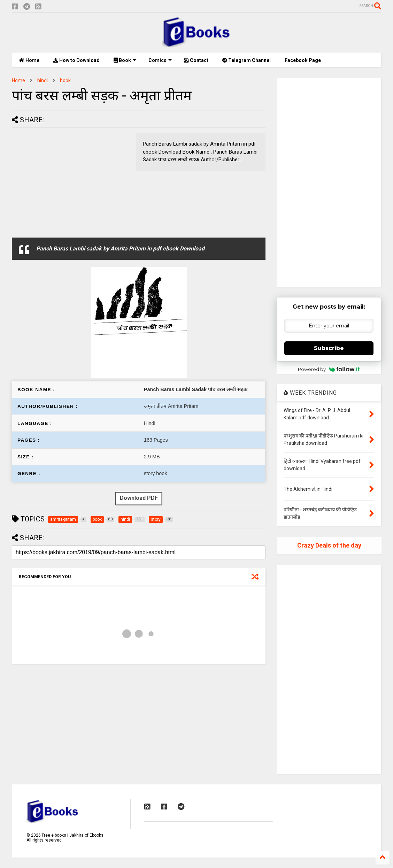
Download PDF (138, 499)
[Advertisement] (70, 182)
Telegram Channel (246, 60)
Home (29, 60)
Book (125, 60)
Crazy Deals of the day (329, 545)
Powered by (329, 369)
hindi (43, 80)
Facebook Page (303, 60)
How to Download (76, 60)
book (65, 80)
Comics (160, 60)
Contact (196, 60)
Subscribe (329, 348)
